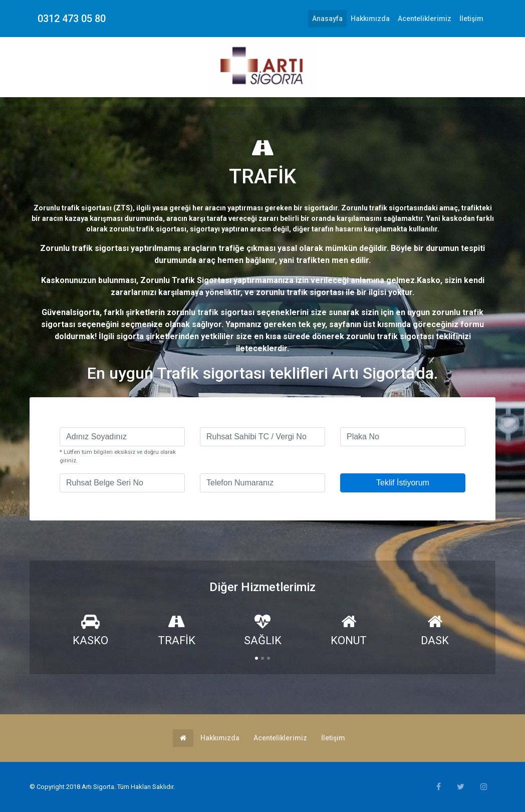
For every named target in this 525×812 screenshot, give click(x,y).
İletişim (471, 19)
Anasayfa (329, 18)
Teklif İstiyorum (403, 483)
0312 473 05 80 (72, 19)
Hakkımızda (370, 19)
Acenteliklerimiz (425, 19)
